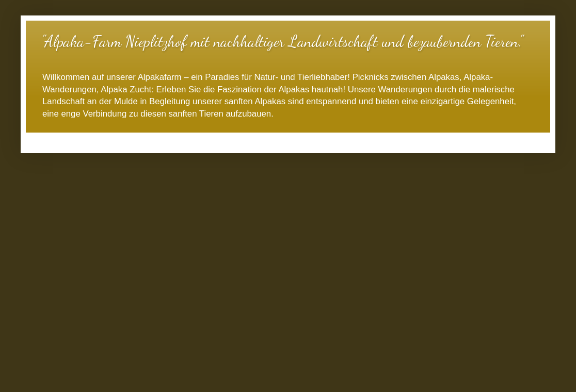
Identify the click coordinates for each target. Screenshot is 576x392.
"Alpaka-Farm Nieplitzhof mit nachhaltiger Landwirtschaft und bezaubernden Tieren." (282, 41)
